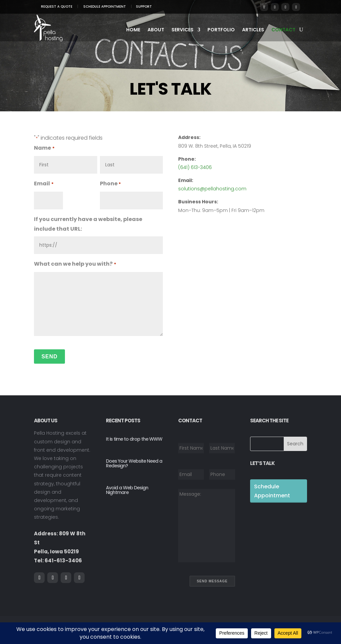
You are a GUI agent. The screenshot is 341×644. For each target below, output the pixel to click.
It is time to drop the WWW (134, 439)
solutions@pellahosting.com (212, 189)
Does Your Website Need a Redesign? (134, 463)
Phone (110, 184)
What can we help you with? (75, 264)
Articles (253, 30)
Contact (283, 30)
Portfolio (221, 30)
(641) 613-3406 (195, 167)
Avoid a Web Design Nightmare (127, 490)
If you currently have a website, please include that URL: (88, 224)
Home (133, 30)
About (156, 30)
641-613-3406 (63, 560)
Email (44, 184)
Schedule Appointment (105, 6)
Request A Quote (57, 6)
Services (182, 30)
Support (144, 6)
